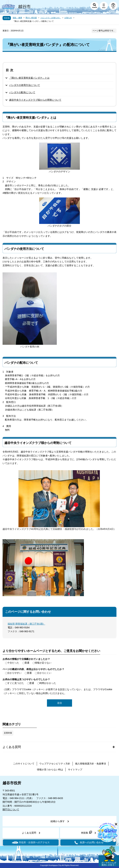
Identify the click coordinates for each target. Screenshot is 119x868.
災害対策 (8, 733)
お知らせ (68, 18)
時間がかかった (48, 683)
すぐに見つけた (16, 683)
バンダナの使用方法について (25, 85)
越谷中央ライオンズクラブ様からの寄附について (35, 100)
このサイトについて (24, 764)
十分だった (13, 663)
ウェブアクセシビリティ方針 (55, 764)
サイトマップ (75, 770)
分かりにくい (44, 673)
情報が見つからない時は (50, 770)
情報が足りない (43, 663)
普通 (27, 663)
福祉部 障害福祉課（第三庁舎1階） (26, 624)
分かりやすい (14, 673)
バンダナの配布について (22, 92)
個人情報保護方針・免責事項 (91, 764)
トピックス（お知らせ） (51, 18)
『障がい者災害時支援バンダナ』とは (29, 78)
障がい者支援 (31, 18)
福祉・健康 (17, 18)
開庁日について (11, 810)
